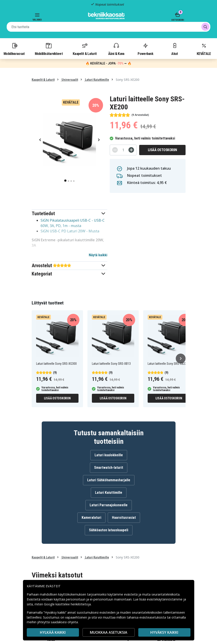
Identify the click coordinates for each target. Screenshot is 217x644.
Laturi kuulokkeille (109, 455)
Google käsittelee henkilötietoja (67, 604)
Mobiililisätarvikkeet (49, 49)
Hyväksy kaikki (164, 632)
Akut (175, 49)
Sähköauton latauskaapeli (109, 530)
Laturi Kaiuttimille (97, 80)
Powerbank (145, 49)
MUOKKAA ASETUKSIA (109, 632)
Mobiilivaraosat (14, 49)
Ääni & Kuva (116, 49)
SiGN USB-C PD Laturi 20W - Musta (70, 231)
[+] (131, 150)
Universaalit (69, 80)
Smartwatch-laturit (109, 468)
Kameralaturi (91, 518)
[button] (69, 214)
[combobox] (108, 27)
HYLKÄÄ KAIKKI (53, 632)
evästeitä (131, 594)
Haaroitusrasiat (124, 518)
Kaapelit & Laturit (85, 49)
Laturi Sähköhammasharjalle (109, 480)
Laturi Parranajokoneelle (109, 505)
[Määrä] (123, 150)
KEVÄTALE (204, 49)
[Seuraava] (181, 358)
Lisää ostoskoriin (162, 150)
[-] (115, 150)
